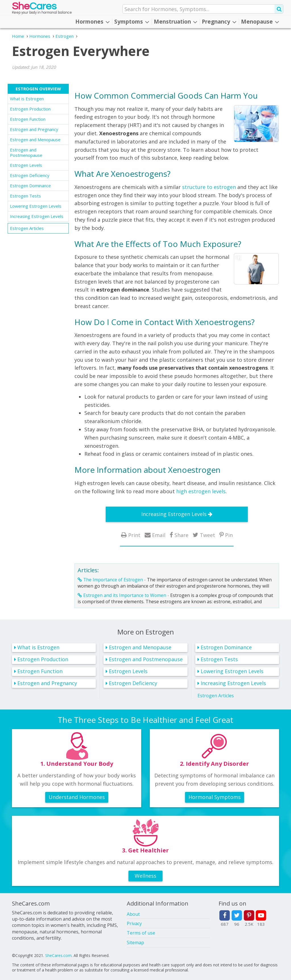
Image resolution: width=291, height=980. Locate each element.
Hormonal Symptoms (215, 797)
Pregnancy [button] (219, 22)
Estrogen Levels (26, 165)
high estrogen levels (201, 491)
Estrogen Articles (27, 228)
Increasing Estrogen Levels (37, 216)
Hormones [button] (93, 22)
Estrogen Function (28, 119)
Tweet (207, 535)
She (34, 8)
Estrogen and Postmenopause (26, 152)
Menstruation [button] (175, 22)
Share (181, 535)
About (133, 914)
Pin (229, 535)
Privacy (134, 923)
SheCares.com (58, 955)
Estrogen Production (30, 109)
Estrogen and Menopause (35, 140)
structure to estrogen (209, 187)
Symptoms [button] (132, 22)
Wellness (145, 876)
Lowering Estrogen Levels (36, 206)
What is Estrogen (27, 99)
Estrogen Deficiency (30, 175)
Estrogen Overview (38, 89)
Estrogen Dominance (30, 186)
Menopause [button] (260, 22)
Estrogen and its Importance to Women (125, 595)
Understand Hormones (77, 797)
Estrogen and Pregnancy (34, 129)
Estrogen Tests (25, 196)
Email (159, 535)
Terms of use (141, 933)
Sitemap (135, 942)
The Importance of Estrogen (113, 580)
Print (134, 535)
